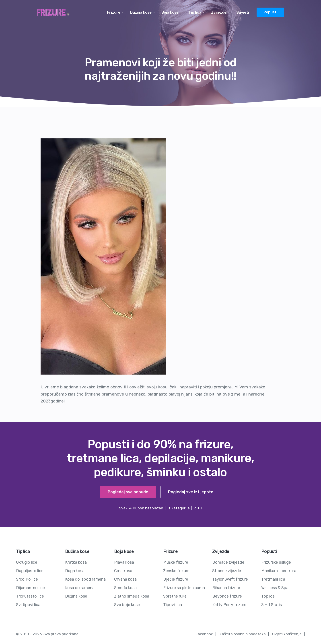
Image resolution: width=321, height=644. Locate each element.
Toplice (268, 596)
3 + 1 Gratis (272, 605)
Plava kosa (124, 562)
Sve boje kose (127, 605)
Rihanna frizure (226, 588)
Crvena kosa (125, 579)
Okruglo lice (27, 562)
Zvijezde (219, 12)
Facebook (204, 634)
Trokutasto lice (30, 596)
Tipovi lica (173, 605)
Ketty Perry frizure (229, 605)
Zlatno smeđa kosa (132, 596)
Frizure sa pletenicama (184, 588)
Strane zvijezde (227, 571)
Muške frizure (176, 562)
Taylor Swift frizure (230, 579)
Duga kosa (75, 571)
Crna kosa (123, 571)
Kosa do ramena (80, 588)
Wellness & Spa (275, 588)
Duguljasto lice (30, 571)
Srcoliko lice (27, 579)
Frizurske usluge (276, 562)
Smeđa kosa (125, 588)
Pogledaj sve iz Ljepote (191, 492)
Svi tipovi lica (28, 605)
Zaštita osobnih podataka (243, 634)
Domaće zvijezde (228, 562)
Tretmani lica (273, 579)
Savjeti (243, 12)
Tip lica (195, 12)
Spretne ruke (175, 596)
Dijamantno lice (30, 588)
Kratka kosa (76, 562)
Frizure (114, 12)
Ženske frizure (176, 571)
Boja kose (170, 12)
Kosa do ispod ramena (85, 579)
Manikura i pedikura (279, 571)
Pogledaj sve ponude (128, 492)
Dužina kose (141, 12)
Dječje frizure (176, 579)
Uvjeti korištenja (287, 634)
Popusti (270, 12)
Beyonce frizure (227, 596)
